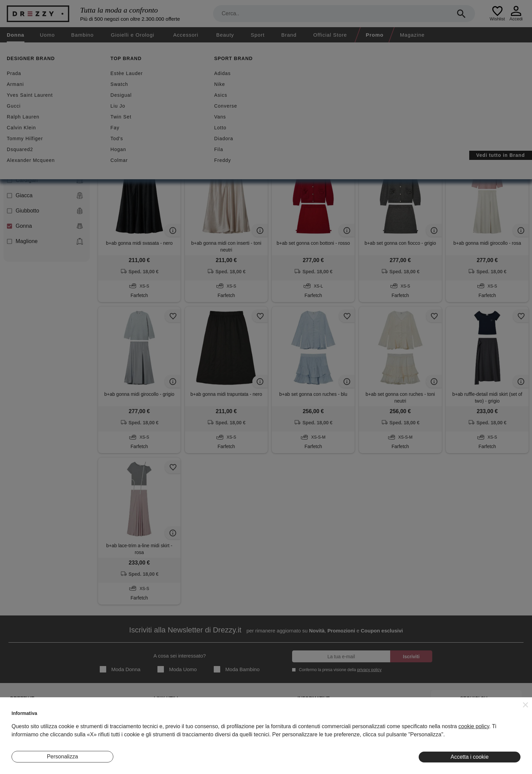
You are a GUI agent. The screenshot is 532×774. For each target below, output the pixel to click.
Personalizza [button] (62, 757)
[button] (526, 705)
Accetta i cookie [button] (470, 757)
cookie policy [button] (474, 726)
